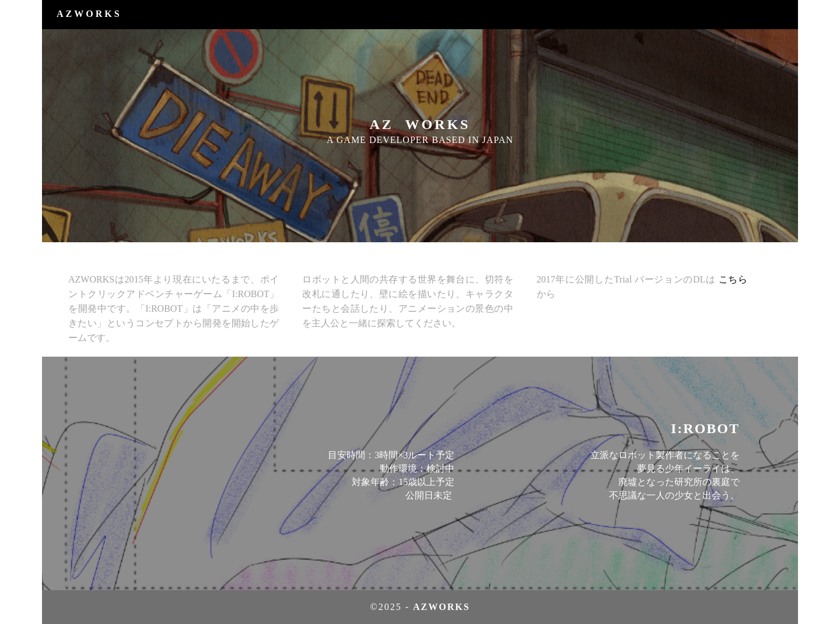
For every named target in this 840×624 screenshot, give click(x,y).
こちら (733, 279)
